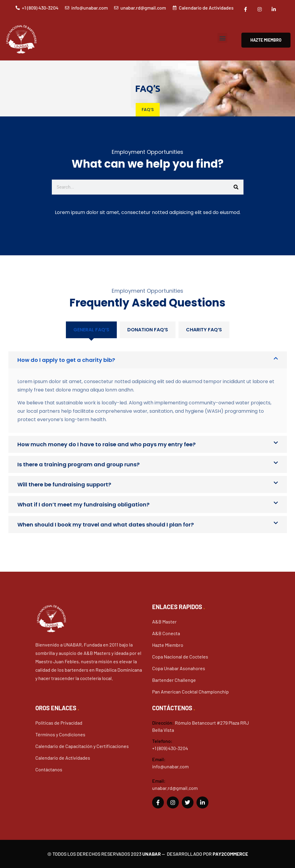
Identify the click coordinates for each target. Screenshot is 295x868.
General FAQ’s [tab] (91, 330)
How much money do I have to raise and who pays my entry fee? (106, 444)
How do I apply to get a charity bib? (66, 360)
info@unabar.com (170, 766)
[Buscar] (236, 187)
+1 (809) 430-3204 (170, 748)
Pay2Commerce (230, 854)
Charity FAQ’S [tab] (204, 330)
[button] (222, 38)
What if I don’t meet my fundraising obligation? (83, 504)
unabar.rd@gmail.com (175, 788)
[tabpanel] (148, 436)
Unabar (152, 854)
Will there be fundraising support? (64, 484)
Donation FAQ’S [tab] (148, 330)
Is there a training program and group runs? (78, 464)
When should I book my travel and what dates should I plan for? (106, 525)
